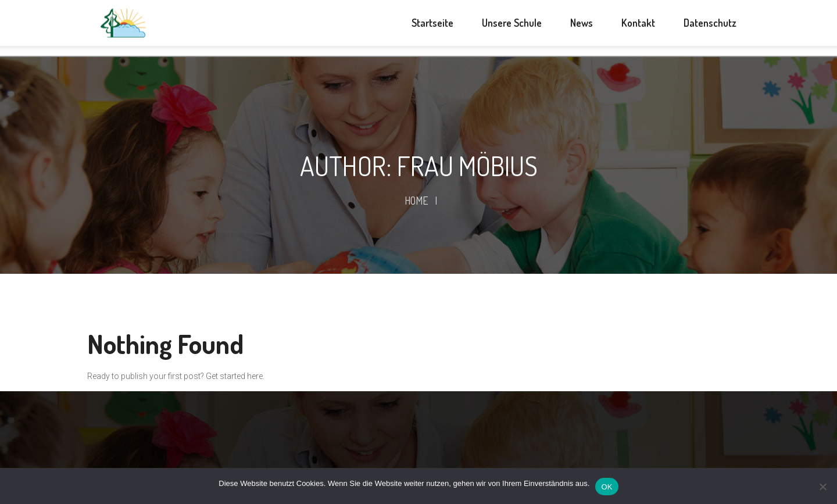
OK (607, 487)
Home (416, 201)
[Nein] (822, 487)
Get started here (234, 376)
